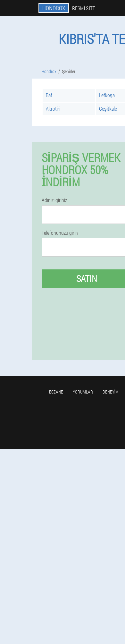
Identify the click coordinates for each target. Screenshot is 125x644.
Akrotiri (53, 109)
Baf (49, 95)
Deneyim (111, 392)
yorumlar (83, 392)
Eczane (56, 392)
